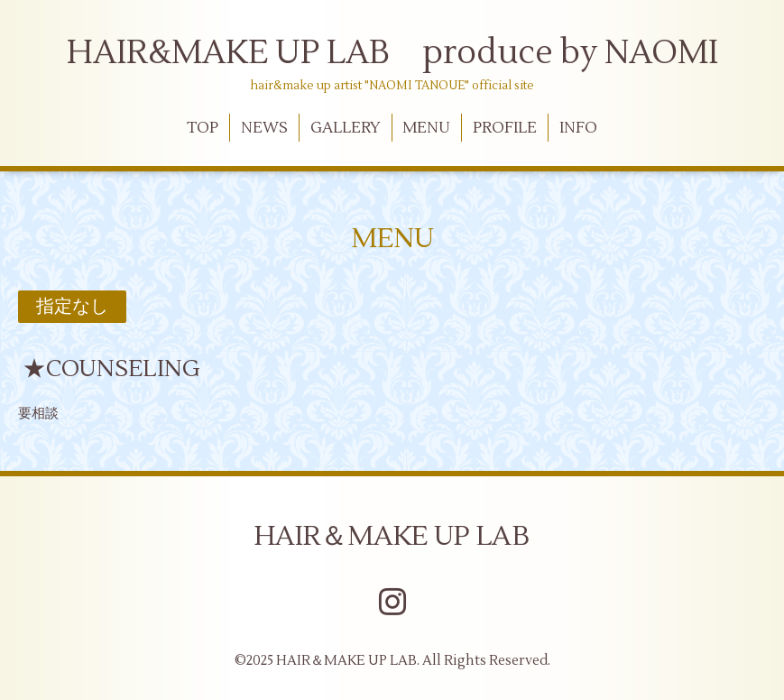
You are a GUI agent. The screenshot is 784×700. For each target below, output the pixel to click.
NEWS (264, 128)
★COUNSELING (111, 369)
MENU (426, 128)
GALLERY (346, 128)
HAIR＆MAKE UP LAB (392, 536)
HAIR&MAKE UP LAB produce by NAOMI (392, 53)
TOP (203, 128)
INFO (578, 128)
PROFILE (505, 128)
